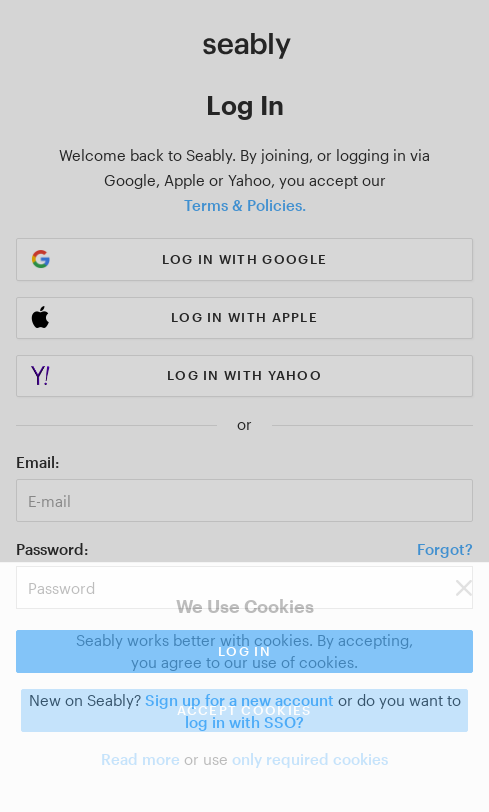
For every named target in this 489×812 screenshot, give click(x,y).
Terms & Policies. (245, 205)
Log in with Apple (244, 317)
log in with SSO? (244, 722)
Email (35, 462)
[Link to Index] (247, 46)
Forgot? (445, 549)
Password (50, 549)
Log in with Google (244, 259)
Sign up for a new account (239, 700)
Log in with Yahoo (244, 375)
